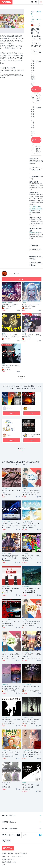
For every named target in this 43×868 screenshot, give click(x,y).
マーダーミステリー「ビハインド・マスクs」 (11, 367)
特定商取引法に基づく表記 (35, 258)
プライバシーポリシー (17, 856)
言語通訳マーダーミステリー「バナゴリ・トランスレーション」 (11, 336)
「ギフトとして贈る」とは (36, 169)
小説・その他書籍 (36, 13)
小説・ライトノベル (36, 20)
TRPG (24, 303)
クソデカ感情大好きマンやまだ (34, 435)
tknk (29, 408)
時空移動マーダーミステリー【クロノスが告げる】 (10, 305)
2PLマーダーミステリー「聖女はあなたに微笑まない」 (31, 305)
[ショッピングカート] (36, 2)
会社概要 (4, 854)
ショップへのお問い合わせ (35, 264)
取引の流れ (35, 245)
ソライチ (10, 408)
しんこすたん (14, 274)
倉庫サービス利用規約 (21, 854)
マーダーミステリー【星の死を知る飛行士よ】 (32, 336)
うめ (9, 435)
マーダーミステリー (7, 303)
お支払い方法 (36, 249)
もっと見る (22, 450)
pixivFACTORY (33, 233)
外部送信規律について (8, 859)
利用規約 (11, 854)
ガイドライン (5, 856)
